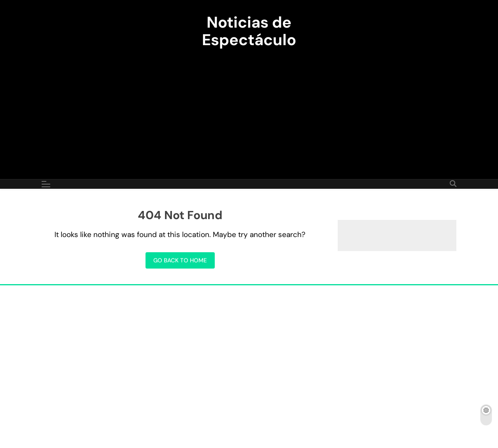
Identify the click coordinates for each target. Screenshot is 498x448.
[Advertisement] (249, 109)
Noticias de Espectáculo (249, 31)
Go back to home (180, 260)
